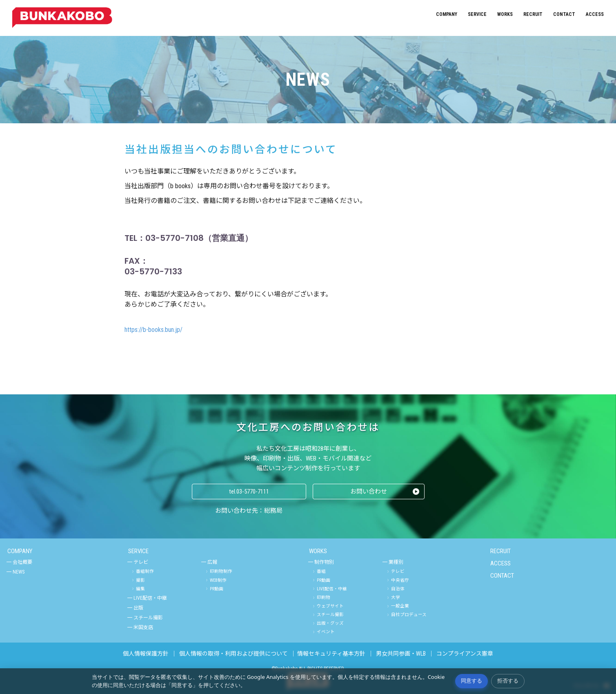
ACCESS (595, 14)
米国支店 (143, 627)
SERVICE (477, 14)
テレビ (141, 562)
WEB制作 (218, 580)
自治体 (398, 589)
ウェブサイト (330, 606)
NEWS (19, 572)
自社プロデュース (409, 615)
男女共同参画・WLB (401, 654)
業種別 (396, 562)
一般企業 (400, 606)
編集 (140, 589)
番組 (321, 571)
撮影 (140, 580)
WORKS (505, 14)
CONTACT (564, 14)
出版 (138, 608)
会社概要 (22, 562)
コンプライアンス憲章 (465, 654)
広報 (212, 562)
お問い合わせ (369, 492)
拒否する (508, 681)
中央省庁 (400, 580)
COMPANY (447, 14)
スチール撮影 (148, 618)
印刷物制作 (221, 571)
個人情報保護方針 (146, 654)
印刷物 (324, 597)
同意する (471, 681)
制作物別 (324, 562)
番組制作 (145, 571)
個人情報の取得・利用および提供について (234, 654)
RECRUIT (533, 14)
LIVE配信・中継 (150, 598)
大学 (396, 597)
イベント (326, 632)
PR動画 (217, 589)
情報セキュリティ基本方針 (331, 654)
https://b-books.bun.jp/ (153, 330)
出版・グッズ (330, 623)
